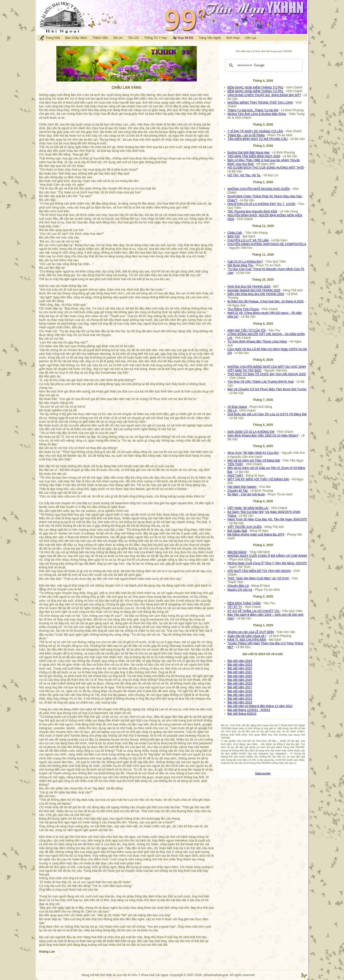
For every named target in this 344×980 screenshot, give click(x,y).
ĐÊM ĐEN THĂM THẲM (244, 603)
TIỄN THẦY (235, 464)
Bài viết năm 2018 (240, 683)
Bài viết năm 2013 (240, 702)
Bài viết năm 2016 (240, 691)
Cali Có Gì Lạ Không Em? (245, 262)
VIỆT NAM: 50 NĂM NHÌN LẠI (248, 508)
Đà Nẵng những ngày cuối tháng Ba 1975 (256, 534)
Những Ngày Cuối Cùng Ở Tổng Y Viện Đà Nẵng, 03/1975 (267, 563)
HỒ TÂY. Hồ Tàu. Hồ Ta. (244, 175)
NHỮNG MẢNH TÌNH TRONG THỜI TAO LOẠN (260, 103)
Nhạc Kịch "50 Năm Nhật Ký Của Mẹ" (253, 453)
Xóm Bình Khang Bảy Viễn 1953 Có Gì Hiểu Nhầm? (263, 435)
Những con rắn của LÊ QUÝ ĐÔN (251, 632)
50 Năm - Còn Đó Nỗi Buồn (246, 494)
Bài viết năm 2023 (240, 665)
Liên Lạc (251, 38)
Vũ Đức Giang (237, 407)
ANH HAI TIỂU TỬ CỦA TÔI (247, 330)
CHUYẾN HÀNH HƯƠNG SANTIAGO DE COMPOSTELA (267, 244)
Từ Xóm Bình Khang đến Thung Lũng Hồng (257, 341)
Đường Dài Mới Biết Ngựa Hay (249, 152)
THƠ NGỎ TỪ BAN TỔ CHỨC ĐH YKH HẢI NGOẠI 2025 (267, 374)
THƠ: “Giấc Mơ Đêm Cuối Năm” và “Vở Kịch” (258, 578)
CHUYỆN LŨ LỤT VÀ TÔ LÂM (248, 240)
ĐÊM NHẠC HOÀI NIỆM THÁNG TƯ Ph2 (255, 87)
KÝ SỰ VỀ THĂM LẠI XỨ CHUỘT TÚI (254, 611)
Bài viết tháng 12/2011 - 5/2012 (249, 710)
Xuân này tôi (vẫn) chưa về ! (247, 636)
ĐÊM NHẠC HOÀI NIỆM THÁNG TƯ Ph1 (255, 91)
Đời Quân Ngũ (237, 531)
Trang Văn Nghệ (210, 38)
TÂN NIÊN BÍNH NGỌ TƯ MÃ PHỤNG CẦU (258, 139)
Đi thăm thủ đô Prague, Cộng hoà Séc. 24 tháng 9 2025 (266, 301)
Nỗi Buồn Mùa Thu (240, 265)
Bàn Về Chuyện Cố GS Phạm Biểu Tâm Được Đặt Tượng (267, 389)
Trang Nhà (49, 38)
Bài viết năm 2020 (240, 676)
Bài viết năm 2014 (240, 699)
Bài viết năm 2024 (240, 661)
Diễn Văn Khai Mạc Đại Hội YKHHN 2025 (256, 294)
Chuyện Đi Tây (238, 491)
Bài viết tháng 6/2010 (242, 714)
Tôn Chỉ (133, 38)
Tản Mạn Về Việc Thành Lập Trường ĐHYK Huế (261, 382)
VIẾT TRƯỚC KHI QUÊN (245, 527)
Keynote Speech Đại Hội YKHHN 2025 (254, 290)
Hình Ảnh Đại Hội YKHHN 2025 (249, 287)
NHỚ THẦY (235, 476)
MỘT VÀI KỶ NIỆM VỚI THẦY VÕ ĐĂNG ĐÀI (258, 479)
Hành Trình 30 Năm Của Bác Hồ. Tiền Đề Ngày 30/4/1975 (267, 519)
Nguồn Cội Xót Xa (240, 590)
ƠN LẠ (232, 410)
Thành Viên (100, 38)
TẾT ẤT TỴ (235, 607)
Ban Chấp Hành (76, 38)
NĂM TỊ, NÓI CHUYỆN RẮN (247, 640)
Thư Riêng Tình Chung (243, 309)
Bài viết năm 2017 (240, 687)
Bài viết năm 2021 (240, 672)
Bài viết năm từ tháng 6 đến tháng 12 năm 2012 (260, 706)
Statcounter (263, 773)
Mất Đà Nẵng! (237, 552)
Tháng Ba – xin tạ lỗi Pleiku (246, 135)
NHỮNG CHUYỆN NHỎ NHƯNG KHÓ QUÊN (259, 189)
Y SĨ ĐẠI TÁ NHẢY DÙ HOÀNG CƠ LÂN (255, 131)
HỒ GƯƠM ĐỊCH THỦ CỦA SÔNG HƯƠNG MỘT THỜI (266, 168)
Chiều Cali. (235, 233)
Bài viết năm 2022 (240, 668)
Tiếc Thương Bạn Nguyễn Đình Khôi (252, 211)
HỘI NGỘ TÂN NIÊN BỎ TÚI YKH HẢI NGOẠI (259, 571)
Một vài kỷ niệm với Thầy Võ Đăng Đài (254, 460)
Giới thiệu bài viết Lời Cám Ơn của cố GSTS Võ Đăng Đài (267, 414)
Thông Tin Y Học (156, 38)
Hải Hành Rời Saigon (242, 487)
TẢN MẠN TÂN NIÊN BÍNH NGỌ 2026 (254, 156)
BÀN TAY (234, 236)
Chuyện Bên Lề (238, 586)
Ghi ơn (118, 38)
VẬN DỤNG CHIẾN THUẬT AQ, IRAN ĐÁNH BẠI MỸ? (264, 95)
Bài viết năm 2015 (240, 695)
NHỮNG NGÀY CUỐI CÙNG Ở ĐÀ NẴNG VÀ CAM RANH (267, 556)
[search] (263, 65)
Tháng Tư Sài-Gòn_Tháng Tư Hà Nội (253, 110)
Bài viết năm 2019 (240, 680)
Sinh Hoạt (233, 38)
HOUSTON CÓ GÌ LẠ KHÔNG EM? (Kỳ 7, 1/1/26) (262, 204)
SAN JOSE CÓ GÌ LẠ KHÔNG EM (251, 432)
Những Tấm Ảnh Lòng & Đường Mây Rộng (257, 114)
